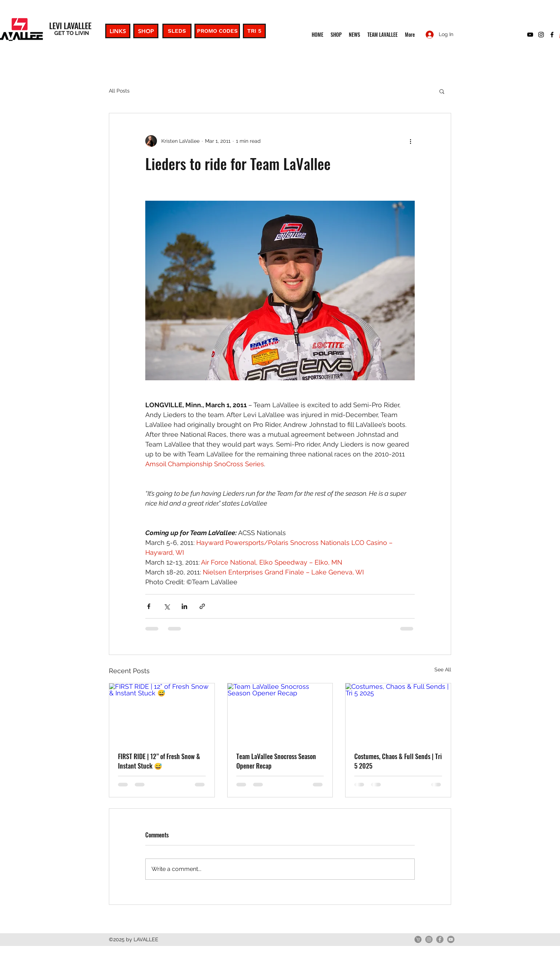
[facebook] (552, 35)
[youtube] (530, 35)
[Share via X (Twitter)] (167, 606)
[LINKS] (118, 31)
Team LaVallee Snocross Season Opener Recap (276, 761)
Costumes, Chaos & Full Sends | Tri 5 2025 (398, 761)
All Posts (119, 91)
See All (443, 670)
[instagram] (541, 35)
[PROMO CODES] (217, 31)
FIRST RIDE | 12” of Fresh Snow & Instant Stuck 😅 (159, 761)
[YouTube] (451, 939)
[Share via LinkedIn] (184, 606)
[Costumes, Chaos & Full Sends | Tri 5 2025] (398, 713)
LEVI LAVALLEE (70, 25)
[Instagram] (429, 939)
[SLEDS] (177, 31)
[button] (442, 91)
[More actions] (410, 141)
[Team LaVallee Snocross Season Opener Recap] (280, 713)
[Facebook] (440, 939)
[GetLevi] (418, 939)
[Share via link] (202, 606)
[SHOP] (146, 31)
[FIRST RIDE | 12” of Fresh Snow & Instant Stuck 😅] (162, 713)
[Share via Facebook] (149, 606)
